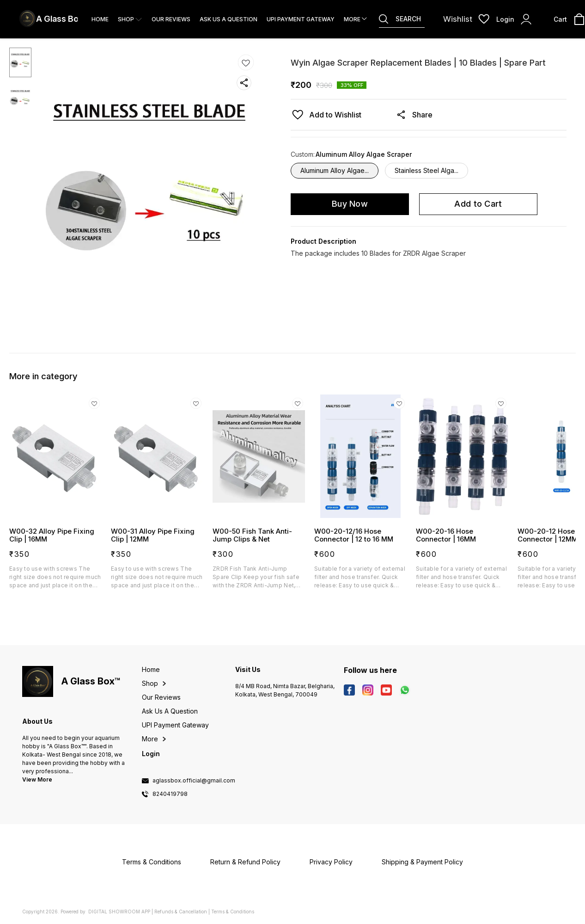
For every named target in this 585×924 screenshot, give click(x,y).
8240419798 (170, 794)
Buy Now (350, 204)
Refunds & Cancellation (181, 912)
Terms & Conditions (233, 912)
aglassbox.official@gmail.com (194, 781)
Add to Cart (478, 204)
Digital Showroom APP (119, 912)
